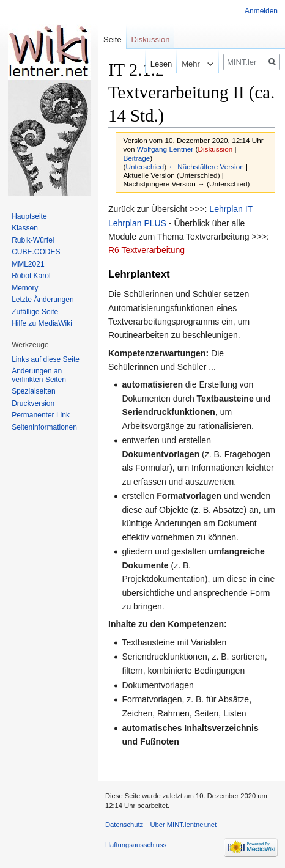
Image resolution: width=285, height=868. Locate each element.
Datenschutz (124, 825)
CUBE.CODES (36, 252)
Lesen (152, 64)
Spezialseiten (33, 391)
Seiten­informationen (44, 427)
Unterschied (145, 167)
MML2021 (28, 264)
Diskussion (215, 149)
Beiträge (137, 158)
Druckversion (33, 403)
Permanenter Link (41, 415)
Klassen (25, 228)
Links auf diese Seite (46, 359)
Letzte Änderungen (43, 300)
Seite (113, 39)
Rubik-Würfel (33, 240)
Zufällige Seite (35, 312)
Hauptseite (29, 216)
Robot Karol (31, 276)
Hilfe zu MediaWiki (42, 323)
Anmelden (261, 11)
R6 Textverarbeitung (146, 250)
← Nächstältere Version (206, 167)
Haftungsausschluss (136, 845)
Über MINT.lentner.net (183, 825)
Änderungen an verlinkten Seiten (39, 375)
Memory (25, 288)
